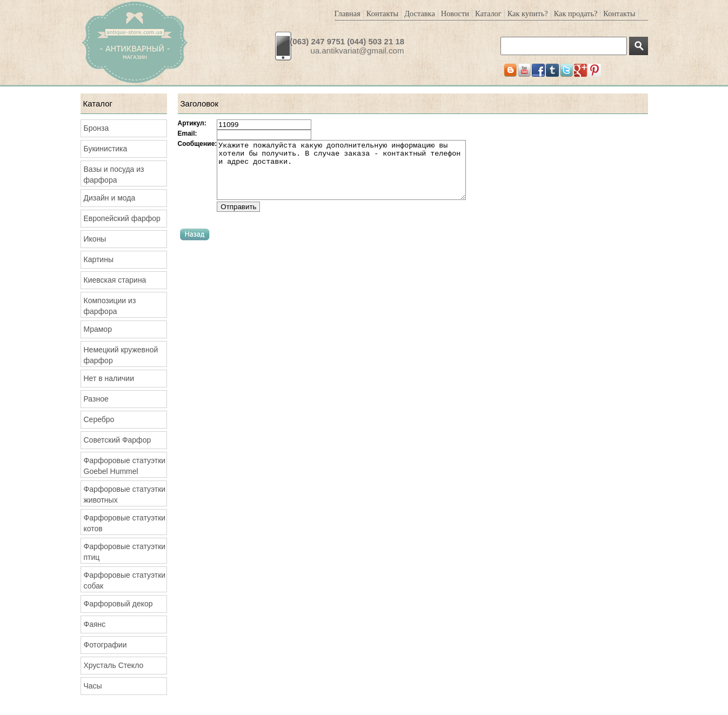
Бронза (96, 128)
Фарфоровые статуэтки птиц (125, 552)
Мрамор (98, 329)
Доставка (420, 14)
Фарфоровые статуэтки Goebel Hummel (125, 466)
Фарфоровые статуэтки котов (125, 523)
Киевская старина (115, 280)
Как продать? (576, 14)
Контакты (382, 14)
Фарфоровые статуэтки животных (125, 495)
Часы (93, 686)
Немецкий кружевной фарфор (121, 355)
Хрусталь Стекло (114, 665)
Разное (96, 399)
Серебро (99, 419)
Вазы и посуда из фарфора (114, 175)
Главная (348, 14)
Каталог (488, 14)
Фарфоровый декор (118, 604)
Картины (99, 259)
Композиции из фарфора (110, 306)
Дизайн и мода (110, 198)
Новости (455, 14)
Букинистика (106, 149)
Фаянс (95, 624)
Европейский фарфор (122, 218)
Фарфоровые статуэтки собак (125, 580)
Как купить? (528, 14)
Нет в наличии (109, 378)
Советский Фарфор (118, 440)
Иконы (95, 239)
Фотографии (105, 645)
